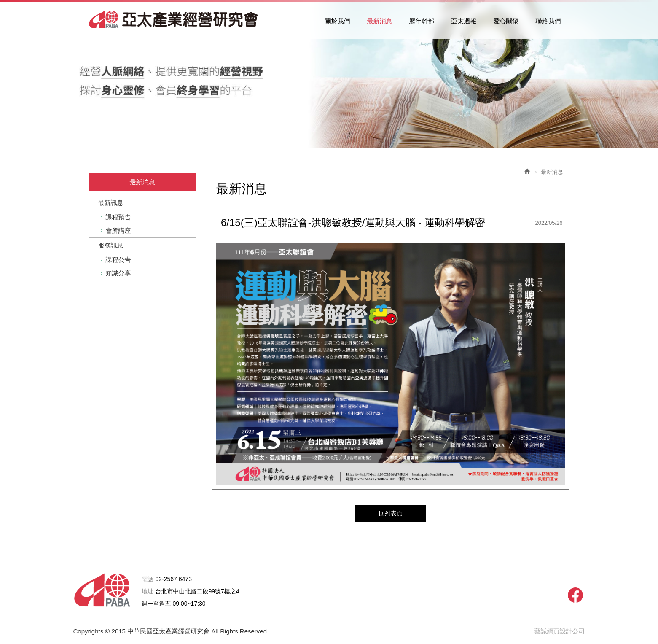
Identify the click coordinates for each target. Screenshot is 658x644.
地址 (148, 591)
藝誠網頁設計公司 (560, 631)
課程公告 (118, 260)
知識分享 (118, 273)
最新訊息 (111, 203)
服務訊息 (111, 245)
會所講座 (118, 230)
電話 (148, 579)
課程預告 (118, 217)
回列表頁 (391, 513)
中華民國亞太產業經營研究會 (173, 19)
